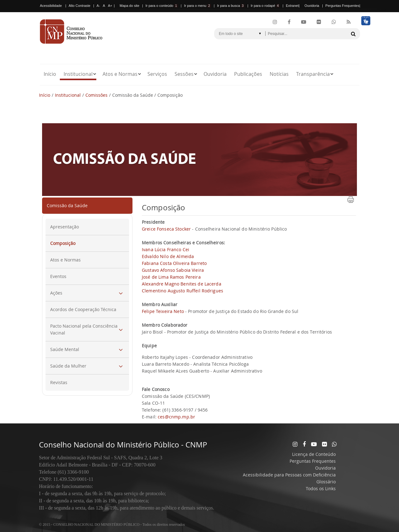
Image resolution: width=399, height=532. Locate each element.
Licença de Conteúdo (314, 454)
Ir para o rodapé (265, 6)
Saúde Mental (65, 349)
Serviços (157, 74)
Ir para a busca (231, 6)
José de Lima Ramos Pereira (171, 277)
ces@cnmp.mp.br (176, 417)
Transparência (313, 74)
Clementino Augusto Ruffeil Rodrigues (183, 291)
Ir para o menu (197, 6)
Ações (56, 293)
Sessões (184, 74)
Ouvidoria (312, 6)
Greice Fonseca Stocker (166, 229)
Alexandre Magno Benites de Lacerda (182, 284)
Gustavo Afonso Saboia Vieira (173, 270)
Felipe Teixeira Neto (163, 311)
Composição (63, 243)
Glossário (326, 482)
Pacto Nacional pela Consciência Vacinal (84, 329)
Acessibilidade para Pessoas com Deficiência (289, 475)
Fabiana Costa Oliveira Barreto (174, 263)
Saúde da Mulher (68, 366)
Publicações (248, 74)
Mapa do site (130, 6)
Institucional (78, 74)
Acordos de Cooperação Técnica (83, 309)
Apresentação (65, 227)
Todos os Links (321, 488)
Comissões (96, 95)
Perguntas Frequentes (342, 6)
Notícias (279, 74)
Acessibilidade (51, 6)
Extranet (292, 6)
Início (50, 74)
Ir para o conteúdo (162, 6)
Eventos (58, 276)
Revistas (59, 382)
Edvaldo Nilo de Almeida (168, 256)
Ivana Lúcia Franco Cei (166, 249)
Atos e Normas (120, 74)
